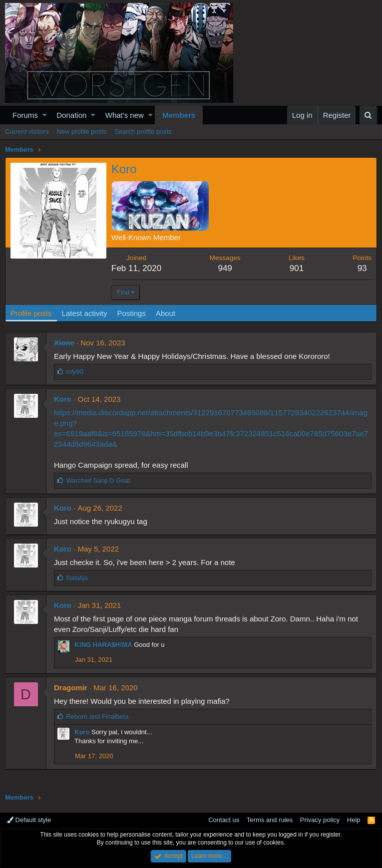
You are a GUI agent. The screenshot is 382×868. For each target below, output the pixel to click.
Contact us (224, 820)
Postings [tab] (131, 313)
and (97, 717)
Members (179, 115)
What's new (125, 115)
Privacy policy (320, 820)
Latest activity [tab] (85, 313)
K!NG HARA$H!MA (103, 645)
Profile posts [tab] (31, 313)
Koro (63, 399)
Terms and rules (270, 820)
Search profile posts (143, 132)
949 (225, 268)
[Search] (368, 115)
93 (362, 268)
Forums (25, 115)
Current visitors (27, 132)
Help (354, 820)
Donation (71, 115)
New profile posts (81, 132)
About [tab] (166, 313)
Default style (29, 820)
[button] (45, 115)
